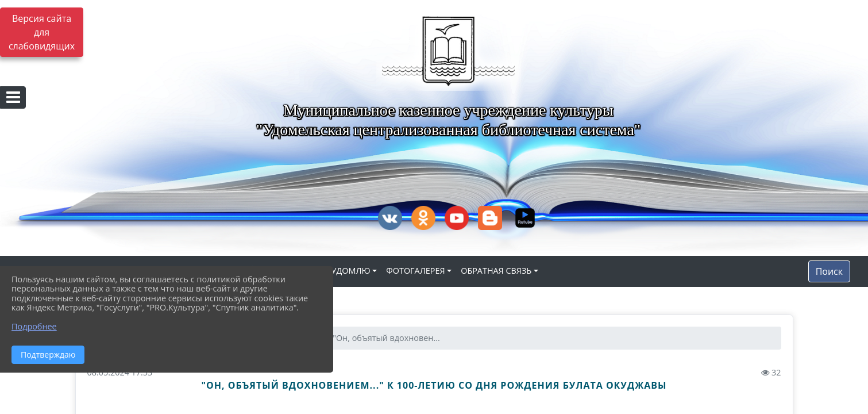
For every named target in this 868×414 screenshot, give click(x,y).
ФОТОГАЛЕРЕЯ (415, 271)
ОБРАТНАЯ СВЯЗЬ (496, 271)
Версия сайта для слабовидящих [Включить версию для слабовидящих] (42, 32)
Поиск (829, 271)
